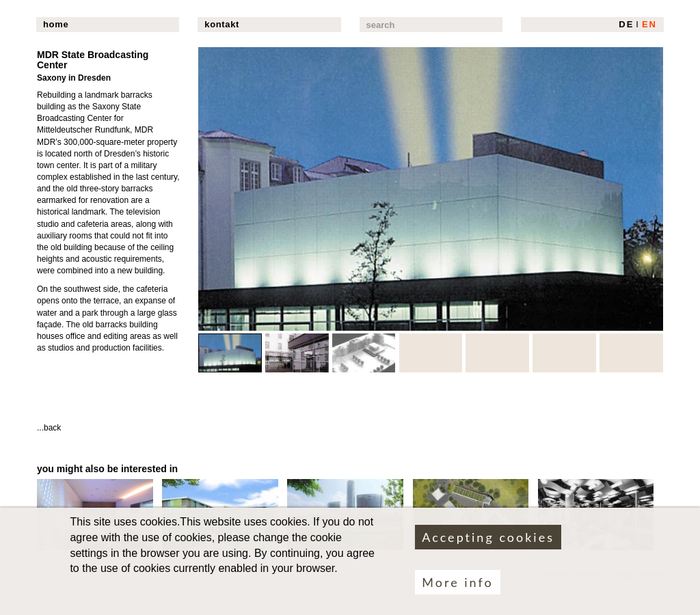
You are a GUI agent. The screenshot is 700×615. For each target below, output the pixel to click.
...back (49, 428)
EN (649, 24)
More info (457, 589)
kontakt (222, 24)
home (56, 24)
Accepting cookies (488, 544)
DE (626, 24)
